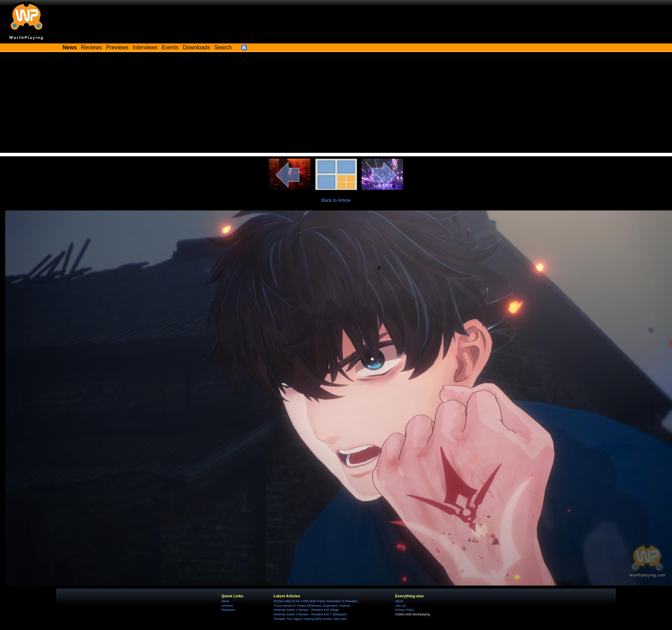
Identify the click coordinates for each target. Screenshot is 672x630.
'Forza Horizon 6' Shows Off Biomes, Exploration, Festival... (313, 606)
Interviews (145, 47)
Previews (117, 47)
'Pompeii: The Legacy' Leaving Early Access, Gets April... (311, 619)
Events (170, 47)
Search (223, 47)
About (399, 601)
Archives (227, 606)
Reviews (92, 47)
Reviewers (229, 610)
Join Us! (401, 606)
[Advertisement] (336, 104)
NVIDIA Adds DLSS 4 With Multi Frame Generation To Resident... (317, 601)
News (225, 601)
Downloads (197, 47)
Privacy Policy (404, 610)
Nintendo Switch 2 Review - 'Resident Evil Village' (306, 610)
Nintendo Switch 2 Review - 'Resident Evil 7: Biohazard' (310, 614)
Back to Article (336, 200)
